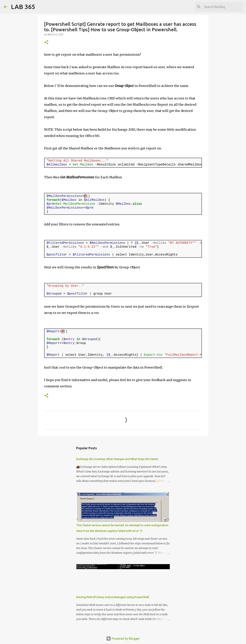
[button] (46, 42)
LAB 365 (23, 7)
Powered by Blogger (123, 639)
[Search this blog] (222, 7)
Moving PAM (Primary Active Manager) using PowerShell (113, 597)
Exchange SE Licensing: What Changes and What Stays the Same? (117, 459)
